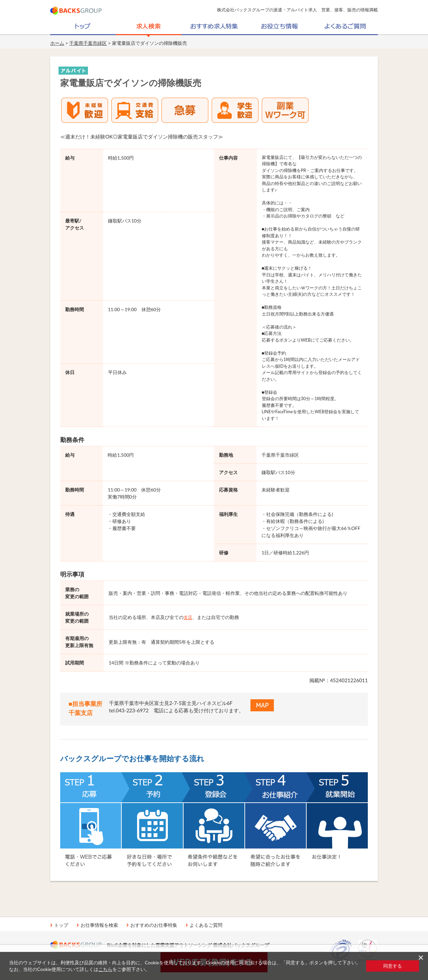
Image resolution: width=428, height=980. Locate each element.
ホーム (57, 43)
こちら (105, 969)
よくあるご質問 (206, 925)
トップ (61, 925)
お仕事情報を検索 (99, 925)
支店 (188, 617)
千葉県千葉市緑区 (88, 43)
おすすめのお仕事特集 (154, 925)
